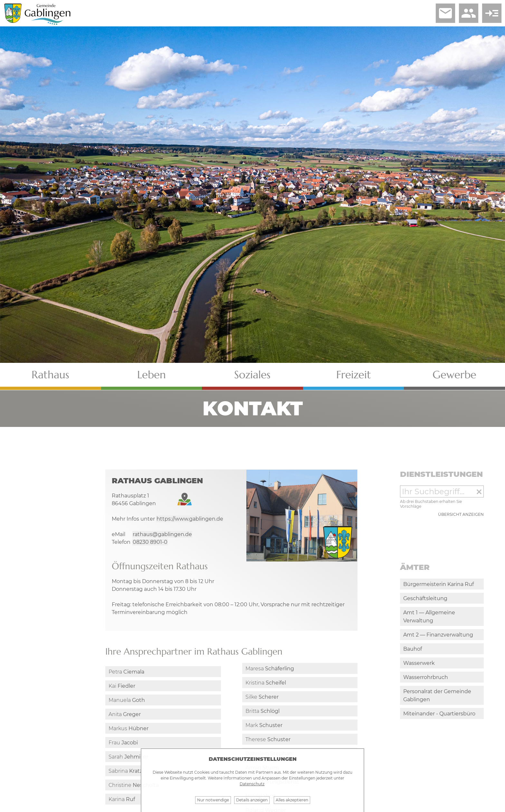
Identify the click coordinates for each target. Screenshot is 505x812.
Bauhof (413, 649)
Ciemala (126, 672)
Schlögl (262, 711)
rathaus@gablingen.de (162, 534)
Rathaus (50, 375)
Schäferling (270, 669)
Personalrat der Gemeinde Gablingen (437, 695)
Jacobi (123, 743)
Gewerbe (454, 375)
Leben (152, 375)
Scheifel (266, 683)
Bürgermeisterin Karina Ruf (438, 584)
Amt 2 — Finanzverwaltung (438, 635)
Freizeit (354, 375)
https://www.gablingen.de (190, 519)
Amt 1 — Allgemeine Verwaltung (429, 617)
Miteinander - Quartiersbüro (439, 714)
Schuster (264, 725)
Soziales (252, 375)
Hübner (129, 728)
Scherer (262, 697)
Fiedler (122, 686)
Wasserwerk (419, 663)
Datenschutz (252, 784)
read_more (492, 13)
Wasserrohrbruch (426, 677)
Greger (125, 714)
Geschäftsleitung (425, 598)
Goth (127, 700)
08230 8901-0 (150, 542)
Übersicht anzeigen (461, 514)
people (469, 13)
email (445, 13)
